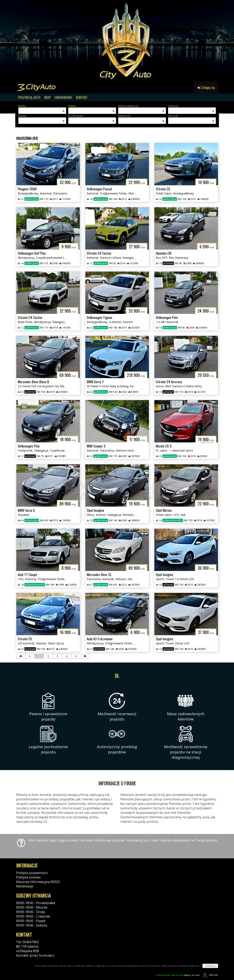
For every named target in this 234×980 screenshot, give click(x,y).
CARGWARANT (63, 97)
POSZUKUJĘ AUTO (29, 97)
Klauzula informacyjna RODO (38, 882)
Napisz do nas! (178, 975)
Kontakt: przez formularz (35, 955)
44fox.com (210, 975)
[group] (117, 41)
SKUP (47, 97)
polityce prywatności (190, 966)
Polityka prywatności (32, 873)
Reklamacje (25, 886)
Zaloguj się (206, 87)
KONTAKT (82, 97)
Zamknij (210, 966)
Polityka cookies (28, 877)
